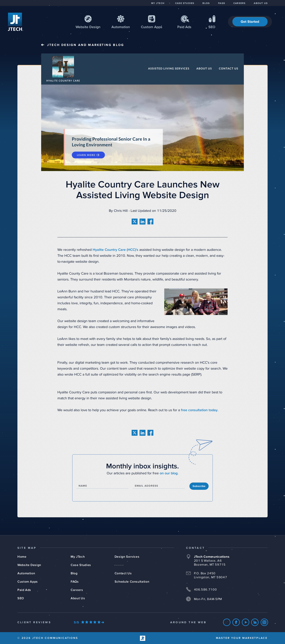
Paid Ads (184, 27)
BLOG (206, 3)
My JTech (78, 557)
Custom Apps (28, 582)
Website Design (29, 565)
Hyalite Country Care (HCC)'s (115, 250)
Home (22, 557)
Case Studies (81, 565)
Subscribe (199, 486)
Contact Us (123, 573)
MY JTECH (158, 3)
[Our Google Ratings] (89, 622)
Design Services (127, 557)
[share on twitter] (135, 222)
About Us (78, 598)
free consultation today (199, 410)
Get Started (250, 22)
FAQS (222, 3)
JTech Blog (86, 45)
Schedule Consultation (132, 582)
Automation (121, 27)
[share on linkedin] (142, 222)
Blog (74, 573)
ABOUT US (261, 3)
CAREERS (239, 3)
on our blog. (169, 473)
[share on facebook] (150, 222)
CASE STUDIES (185, 3)
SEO (212, 27)
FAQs (75, 582)
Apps (152, 27)
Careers (77, 590)
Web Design (88, 27)
